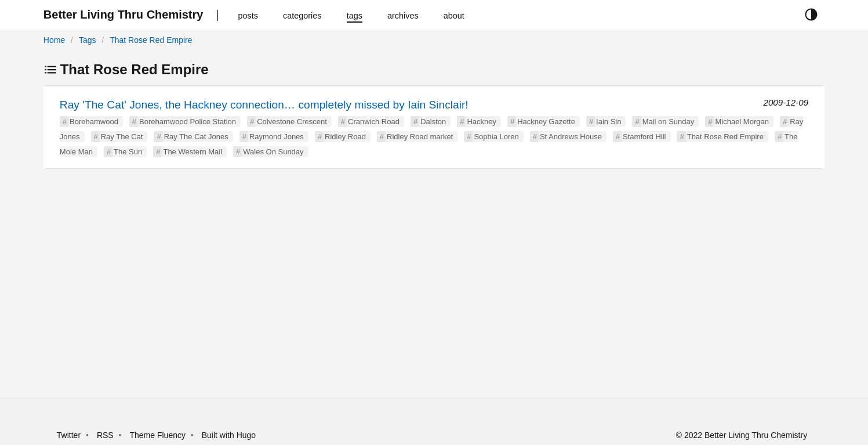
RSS (105, 435)
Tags (88, 40)
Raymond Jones (277, 137)
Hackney (482, 122)
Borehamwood (94, 122)
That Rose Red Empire (151, 40)
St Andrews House (571, 137)
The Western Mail (193, 152)
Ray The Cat (122, 137)
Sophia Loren (496, 137)
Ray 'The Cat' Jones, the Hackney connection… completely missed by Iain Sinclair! (264, 105)
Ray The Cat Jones (196, 137)
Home (54, 40)
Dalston (433, 122)
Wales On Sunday (273, 152)
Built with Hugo (229, 435)
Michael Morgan (742, 122)
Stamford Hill (644, 137)
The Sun (128, 152)
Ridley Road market (420, 137)
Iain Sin (609, 122)
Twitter (69, 435)
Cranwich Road (374, 122)
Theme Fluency (158, 435)
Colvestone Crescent (292, 122)
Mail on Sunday (669, 122)
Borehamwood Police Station (188, 122)
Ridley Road (345, 137)
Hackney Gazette (546, 122)
